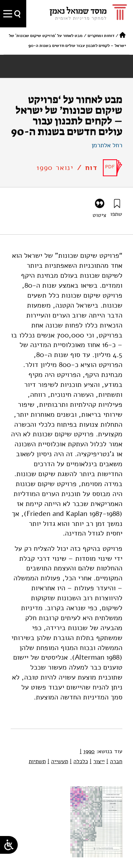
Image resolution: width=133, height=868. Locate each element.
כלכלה (79, 761)
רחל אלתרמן (107, 145)
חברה (114, 761)
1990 (87, 751)
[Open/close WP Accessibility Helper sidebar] (9, 845)
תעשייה (58, 761)
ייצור (97, 761)
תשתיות (37, 761)
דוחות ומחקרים (101, 36)
